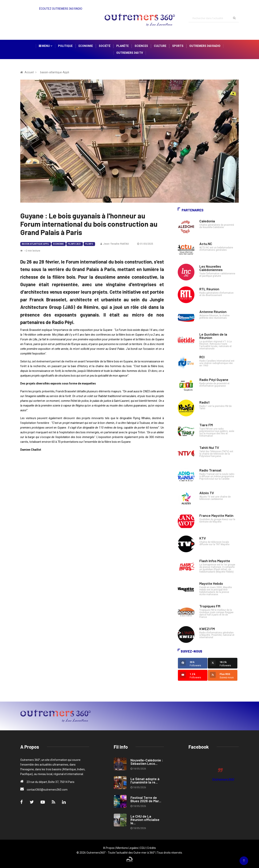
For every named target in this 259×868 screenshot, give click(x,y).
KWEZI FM (207, 629)
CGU (143, 848)
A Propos (109, 848)
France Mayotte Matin (216, 515)
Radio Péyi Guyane (214, 380)
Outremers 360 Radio (205, 46)
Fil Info (89, 244)
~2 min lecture (30, 251)
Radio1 (204, 402)
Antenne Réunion (213, 312)
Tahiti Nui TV (209, 447)
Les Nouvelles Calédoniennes (211, 268)
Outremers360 (223, 779)
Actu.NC (206, 244)
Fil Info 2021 (74, 244)
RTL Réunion (209, 289)
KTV (203, 538)
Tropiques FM (210, 606)
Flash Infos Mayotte (215, 561)
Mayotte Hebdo (211, 583)
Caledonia (207, 221)
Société (105, 46)
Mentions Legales (127, 848)
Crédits (151, 848)
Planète (123, 46)
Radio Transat (210, 470)
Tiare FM (206, 425)
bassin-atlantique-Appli (35, 244)
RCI (202, 357)
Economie (86, 46)
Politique (65, 46)
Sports (178, 46)
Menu (45, 46)
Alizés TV (207, 493)
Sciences (141, 46)
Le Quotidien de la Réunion (213, 336)
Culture (160, 46)
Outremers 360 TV (130, 53)
